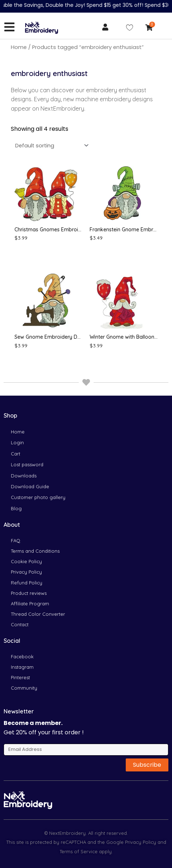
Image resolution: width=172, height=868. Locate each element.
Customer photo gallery (38, 497)
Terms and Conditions (35, 551)
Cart (16, 454)
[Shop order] (50, 145)
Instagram (22, 667)
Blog (16, 508)
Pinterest (20, 677)
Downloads (24, 476)
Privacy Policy (26, 572)
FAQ (16, 540)
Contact (20, 624)
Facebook (22, 656)
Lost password (27, 464)
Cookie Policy (26, 561)
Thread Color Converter (38, 614)
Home (19, 47)
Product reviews (29, 593)
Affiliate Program (30, 604)
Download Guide (30, 486)
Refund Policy (27, 583)
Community (24, 688)
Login (17, 442)
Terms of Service (79, 851)
